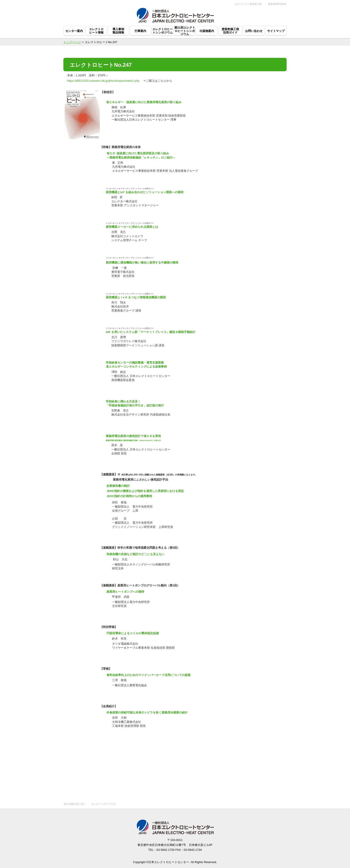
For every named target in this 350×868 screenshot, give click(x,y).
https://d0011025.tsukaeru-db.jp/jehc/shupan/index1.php (103, 81)
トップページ (72, 42)
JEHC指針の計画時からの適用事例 (129, 496)
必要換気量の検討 (118, 486)
